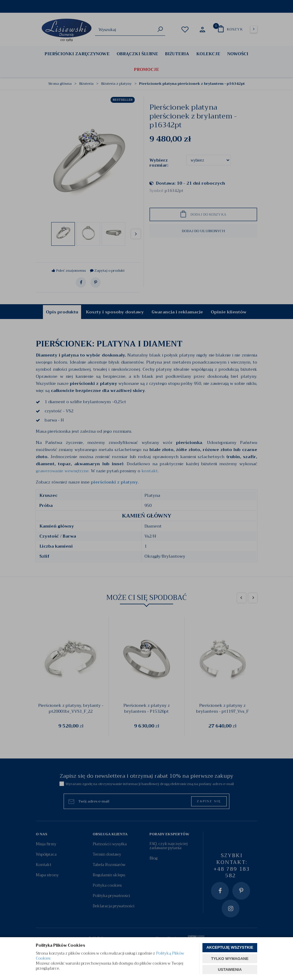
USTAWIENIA (230, 970)
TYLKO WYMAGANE (230, 959)
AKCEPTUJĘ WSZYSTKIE (230, 947)
